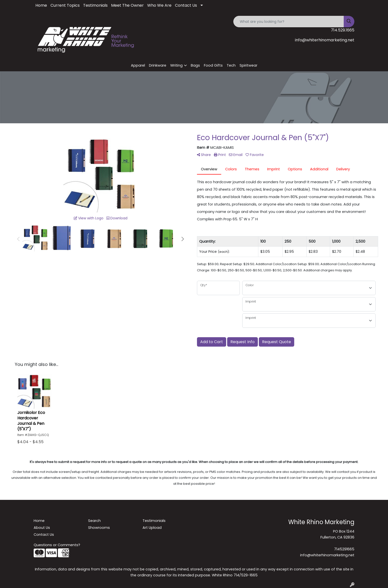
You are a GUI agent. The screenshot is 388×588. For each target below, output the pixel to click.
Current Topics (65, 5)
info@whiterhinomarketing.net (325, 40)
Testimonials (95, 5)
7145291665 (344, 549)
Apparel (138, 65)
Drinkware (158, 65)
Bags (195, 65)
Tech (231, 65)
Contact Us (186, 5)
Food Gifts (213, 65)
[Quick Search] (289, 22)
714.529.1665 (343, 30)
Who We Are (159, 5)
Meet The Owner (127, 5)
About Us (42, 528)
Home (41, 5)
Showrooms (99, 528)
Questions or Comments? (57, 545)
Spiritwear (248, 65)
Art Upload (152, 528)
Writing (176, 65)
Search (94, 521)
